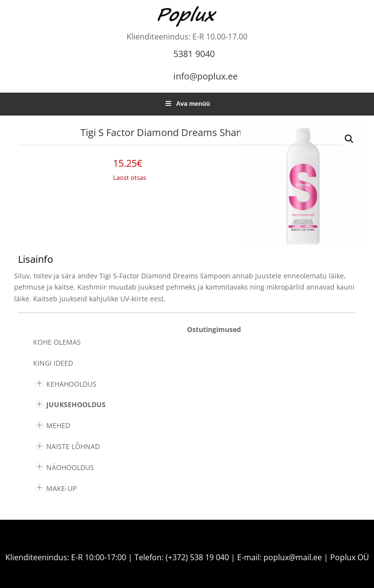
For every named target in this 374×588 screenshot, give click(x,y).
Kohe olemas (57, 342)
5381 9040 (194, 54)
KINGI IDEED (53, 363)
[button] (349, 139)
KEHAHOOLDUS (71, 384)
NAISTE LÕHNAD (73, 446)
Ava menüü (187, 104)
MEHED (58, 425)
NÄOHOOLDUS (70, 467)
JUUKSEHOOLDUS (76, 404)
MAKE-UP (61, 488)
